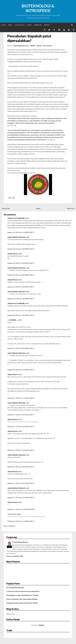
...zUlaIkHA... (13, 320)
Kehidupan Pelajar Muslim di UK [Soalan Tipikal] (22, 603)
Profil (10, 25)
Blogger (42, 625)
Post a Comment (9, 526)
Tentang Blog (20, 25)
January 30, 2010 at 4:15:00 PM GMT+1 (21, 232)
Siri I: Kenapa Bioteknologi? (15, 587)
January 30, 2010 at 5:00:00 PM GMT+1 (21, 263)
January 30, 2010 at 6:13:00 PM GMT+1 (21, 370)
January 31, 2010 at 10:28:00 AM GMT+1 (22, 509)
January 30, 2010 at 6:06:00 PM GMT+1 (21, 348)
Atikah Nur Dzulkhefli (16, 218)
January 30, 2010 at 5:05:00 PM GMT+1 (21, 299)
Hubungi (47, 25)
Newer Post (6, 208)
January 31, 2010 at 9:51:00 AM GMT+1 (21, 497)
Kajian (29, 25)
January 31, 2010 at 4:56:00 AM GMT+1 (21, 467)
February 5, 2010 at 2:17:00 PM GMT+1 (21, 521)
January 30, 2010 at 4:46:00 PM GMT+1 (21, 249)
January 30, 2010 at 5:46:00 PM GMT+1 (21, 315)
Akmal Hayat (13, 254)
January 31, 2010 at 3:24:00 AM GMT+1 (21, 426)
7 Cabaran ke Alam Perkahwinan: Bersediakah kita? (23, 591)
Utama (3, 25)
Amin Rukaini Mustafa (16, 237)
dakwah (39, 46)
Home (38, 208)
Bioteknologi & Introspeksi (38, 8)
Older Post (71, 208)
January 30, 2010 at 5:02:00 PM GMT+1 (21, 275)
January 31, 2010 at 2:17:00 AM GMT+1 (21, 398)
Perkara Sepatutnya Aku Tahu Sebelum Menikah (22, 599)
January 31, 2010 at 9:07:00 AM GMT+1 (21, 483)
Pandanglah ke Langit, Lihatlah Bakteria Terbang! (22, 595)
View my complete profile (15, 556)
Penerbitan (38, 25)
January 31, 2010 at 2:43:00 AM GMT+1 (21, 415)
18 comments (47, 46)
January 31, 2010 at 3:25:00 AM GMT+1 (21, 450)
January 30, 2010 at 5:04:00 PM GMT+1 (21, 287)
